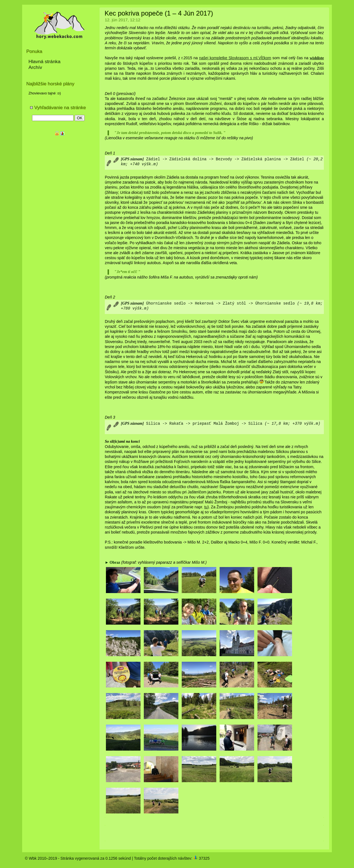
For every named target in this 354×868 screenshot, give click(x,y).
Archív (35, 67)
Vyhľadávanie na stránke (58, 108)
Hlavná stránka (45, 61)
